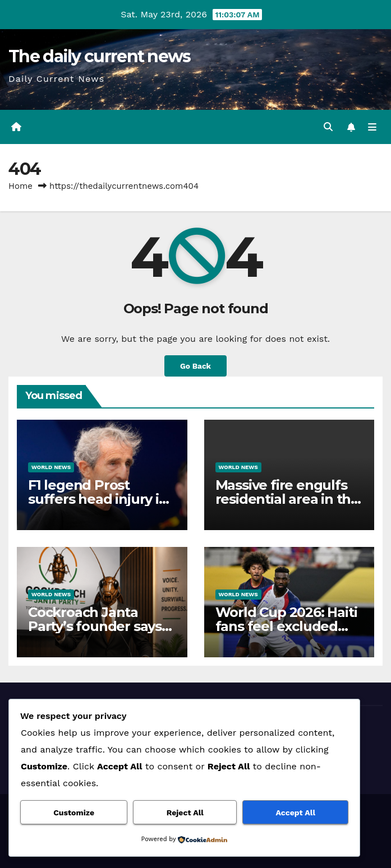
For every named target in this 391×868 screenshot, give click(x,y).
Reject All (185, 813)
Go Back (196, 366)
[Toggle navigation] (372, 127)
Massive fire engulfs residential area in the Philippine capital (287, 499)
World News (51, 467)
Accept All (296, 813)
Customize (74, 813)
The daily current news (100, 56)
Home (20, 186)
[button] (328, 127)
